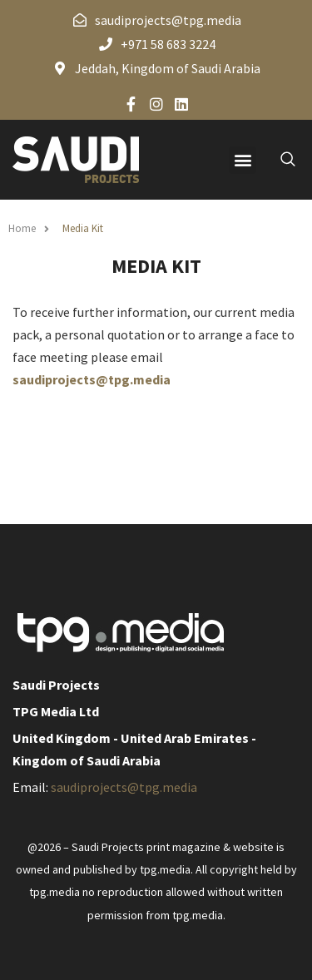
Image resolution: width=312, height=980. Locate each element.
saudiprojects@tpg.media (92, 379)
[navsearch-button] (279, 160)
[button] (243, 160)
